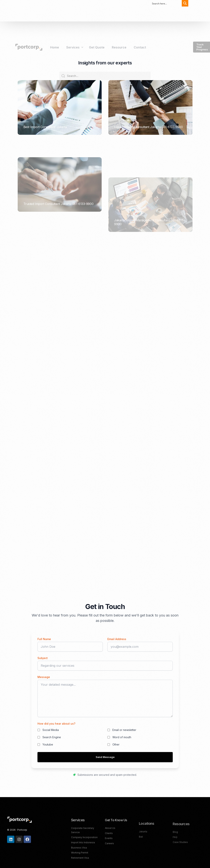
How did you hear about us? (56, 724)
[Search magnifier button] (183, 3)
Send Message (105, 757)
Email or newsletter (124, 730)
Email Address (117, 639)
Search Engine (52, 737)
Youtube (48, 744)
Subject (43, 658)
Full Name (44, 639)
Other (116, 744)
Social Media (51, 730)
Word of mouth (122, 737)
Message (44, 677)
